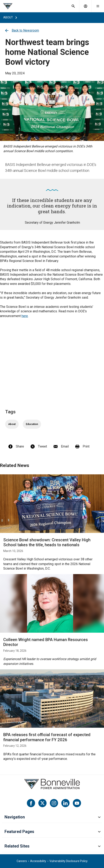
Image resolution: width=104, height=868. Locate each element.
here (25, 316)
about (8, 17)
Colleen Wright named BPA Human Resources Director (46, 642)
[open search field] (73, 6)
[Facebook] (31, 803)
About (12, 424)
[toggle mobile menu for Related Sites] (99, 846)
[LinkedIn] (65, 803)
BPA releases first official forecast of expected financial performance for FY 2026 (47, 737)
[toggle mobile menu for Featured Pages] (99, 832)
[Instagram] (54, 803)
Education (32, 424)
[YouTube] (77, 803)
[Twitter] (42, 803)
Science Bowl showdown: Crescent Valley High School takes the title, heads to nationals (47, 542)
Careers (22, 861)
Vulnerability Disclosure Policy (69, 861)
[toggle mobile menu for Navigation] (99, 817)
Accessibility (38, 861)
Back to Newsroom (22, 30)
